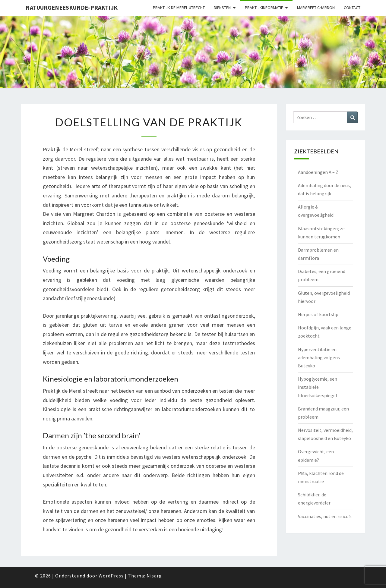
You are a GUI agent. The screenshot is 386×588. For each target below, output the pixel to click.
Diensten (222, 8)
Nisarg (154, 576)
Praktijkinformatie (264, 8)
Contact (352, 8)
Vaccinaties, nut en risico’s (325, 516)
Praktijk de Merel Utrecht (179, 8)
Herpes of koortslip (318, 314)
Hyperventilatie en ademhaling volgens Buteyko (319, 357)
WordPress (111, 576)
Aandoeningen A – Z (318, 172)
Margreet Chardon (316, 8)
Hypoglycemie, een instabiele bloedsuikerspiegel (318, 387)
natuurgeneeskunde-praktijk (72, 7)
